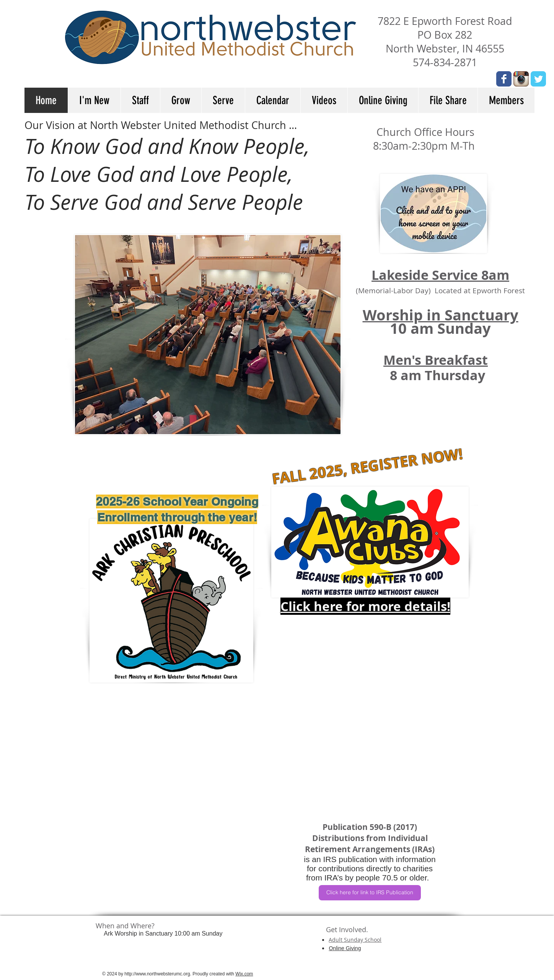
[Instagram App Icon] (521, 79)
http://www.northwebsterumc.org (157, 974)
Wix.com (244, 974)
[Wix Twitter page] (538, 79)
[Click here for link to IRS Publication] (370, 893)
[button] (94, 100)
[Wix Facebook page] (504, 79)
